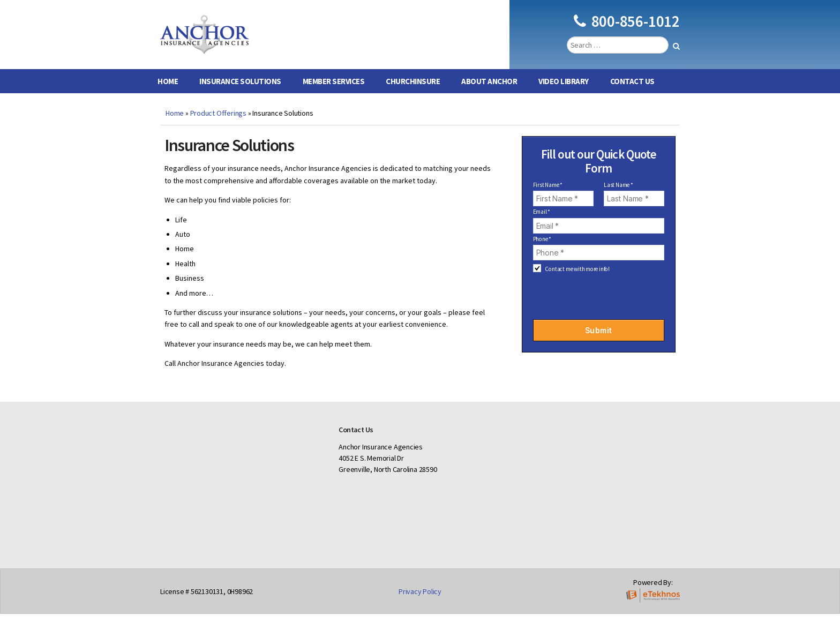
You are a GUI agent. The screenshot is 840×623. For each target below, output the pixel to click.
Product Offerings (218, 122)
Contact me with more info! (577, 278)
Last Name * (618, 194)
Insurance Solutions (240, 90)
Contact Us (632, 90)
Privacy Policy (420, 600)
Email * (542, 220)
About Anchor (489, 90)
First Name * (548, 194)
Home (168, 90)
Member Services (334, 90)
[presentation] (598, 302)
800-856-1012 (627, 25)
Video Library (564, 90)
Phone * (542, 248)
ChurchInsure (413, 90)
